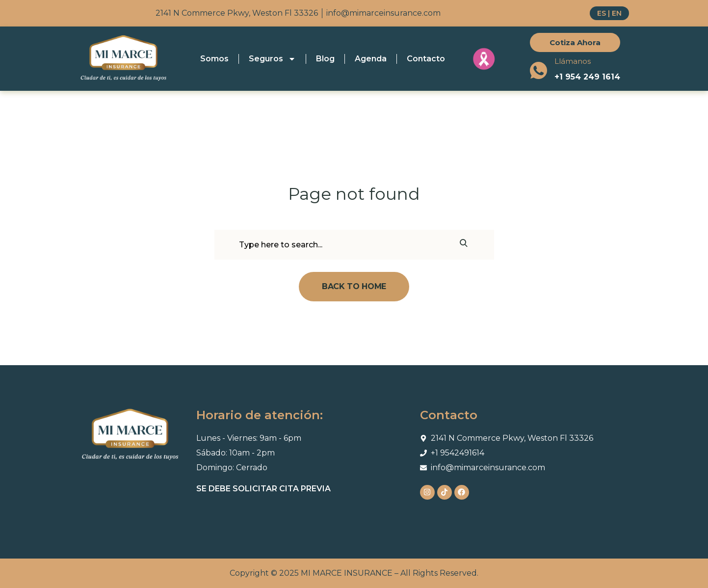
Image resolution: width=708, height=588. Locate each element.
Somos (214, 59)
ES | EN (609, 13)
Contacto (426, 59)
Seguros (272, 59)
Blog (325, 59)
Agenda (371, 59)
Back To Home (354, 286)
